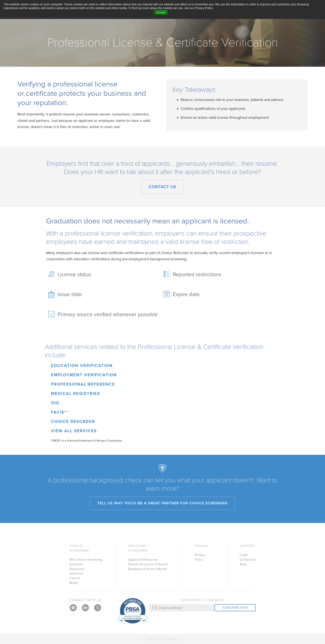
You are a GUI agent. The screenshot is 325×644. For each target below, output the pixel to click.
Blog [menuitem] (243, 564)
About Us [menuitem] (76, 574)
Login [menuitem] (244, 555)
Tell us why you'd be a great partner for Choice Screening (162, 503)
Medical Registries (76, 394)
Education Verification (82, 366)
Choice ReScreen (73, 422)
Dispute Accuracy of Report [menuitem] (148, 564)
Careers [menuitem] (75, 578)
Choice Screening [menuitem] (79, 548)
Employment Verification (84, 375)
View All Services (74, 431)
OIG (55, 403)
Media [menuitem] (74, 583)
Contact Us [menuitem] (248, 560)
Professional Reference (83, 384)
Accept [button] (161, 12)
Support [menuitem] (248, 546)
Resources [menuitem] (77, 569)
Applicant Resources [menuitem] (143, 560)
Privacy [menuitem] (202, 546)
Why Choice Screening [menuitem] (86, 560)
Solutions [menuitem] (76, 564)
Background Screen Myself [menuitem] (147, 569)
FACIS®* (60, 412)
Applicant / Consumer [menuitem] (139, 548)
